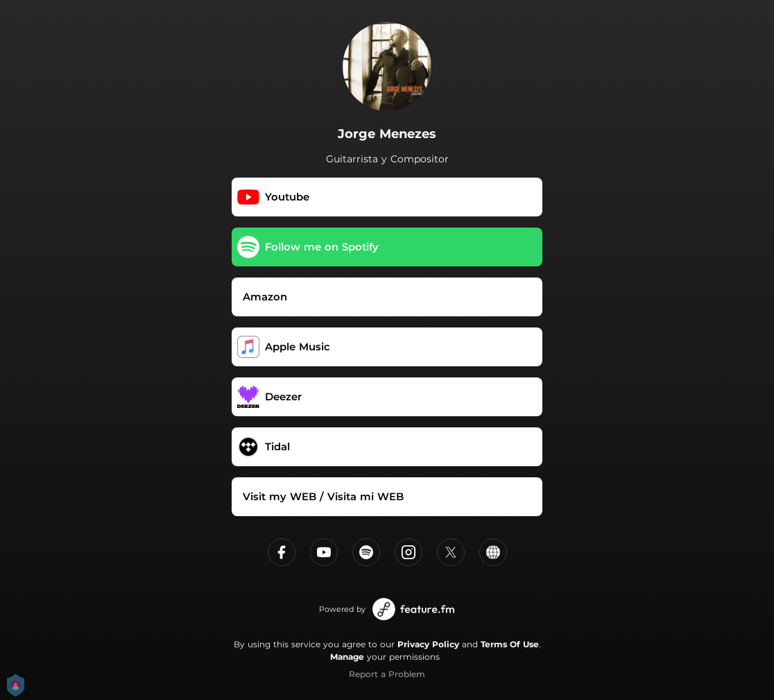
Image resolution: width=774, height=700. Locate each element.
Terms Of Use (510, 644)
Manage (347, 657)
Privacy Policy (428, 644)
